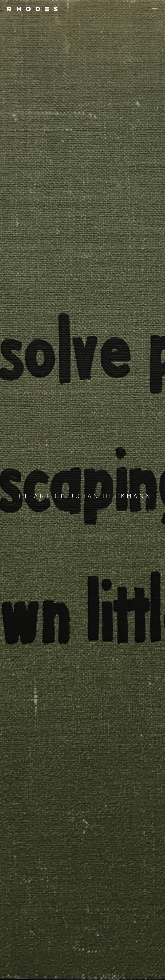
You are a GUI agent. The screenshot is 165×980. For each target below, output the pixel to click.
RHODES (33, 9)
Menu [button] (154, 9)
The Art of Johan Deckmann (83, 496)
